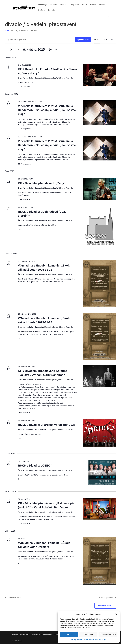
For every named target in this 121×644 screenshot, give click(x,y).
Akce (62, 5)
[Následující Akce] (11, 50)
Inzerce (93, 5)
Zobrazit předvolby (108, 634)
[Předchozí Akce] (6, 50)
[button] (116, 614)
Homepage (43, 5)
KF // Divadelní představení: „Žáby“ (42, 183)
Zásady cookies (77, 640)
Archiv (102, 5)
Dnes (18, 50)
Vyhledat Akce (83, 40)
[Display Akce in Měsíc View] (105, 40)
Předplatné (74, 5)
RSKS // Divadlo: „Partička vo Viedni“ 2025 (47, 425)
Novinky (53, 5)
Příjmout (69, 634)
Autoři (84, 5)
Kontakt (52, 10)
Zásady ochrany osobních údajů (94, 640)
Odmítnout (88, 634)
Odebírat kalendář (104, 606)
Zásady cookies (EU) (21, 634)
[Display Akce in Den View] (112, 40)
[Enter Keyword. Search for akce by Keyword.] (40, 40)
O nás (40, 10)
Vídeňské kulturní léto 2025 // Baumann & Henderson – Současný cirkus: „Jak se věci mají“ (47, 110)
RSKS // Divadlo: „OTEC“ (35, 466)
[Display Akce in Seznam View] (97, 40)
